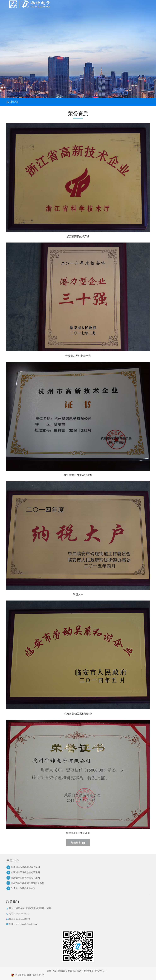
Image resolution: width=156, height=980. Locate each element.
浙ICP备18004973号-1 (96, 971)
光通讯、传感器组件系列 (23, 888)
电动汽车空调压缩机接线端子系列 (28, 883)
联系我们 (13, 902)
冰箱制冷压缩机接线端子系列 (25, 867)
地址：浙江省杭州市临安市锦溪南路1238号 (29, 908)
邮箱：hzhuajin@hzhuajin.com (22, 924)
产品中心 (13, 861)
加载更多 (78, 843)
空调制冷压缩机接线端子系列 (25, 872)
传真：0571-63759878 (18, 919)
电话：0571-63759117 (18, 914)
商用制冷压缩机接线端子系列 (25, 878)
